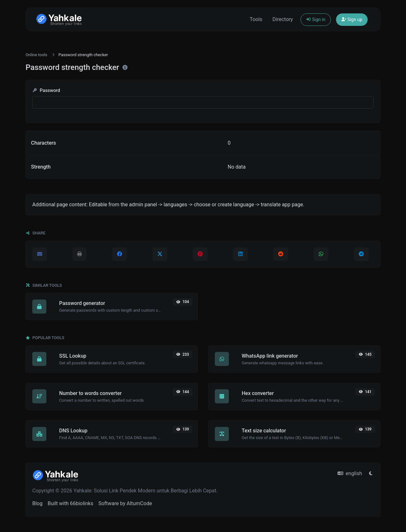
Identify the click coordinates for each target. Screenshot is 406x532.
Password (46, 91)
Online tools (36, 55)
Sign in (316, 19)
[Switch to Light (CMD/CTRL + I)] (371, 474)
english (350, 473)
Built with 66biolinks (70, 503)
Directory (283, 19)
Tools (256, 19)
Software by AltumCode (125, 503)
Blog (37, 503)
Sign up (352, 19)
